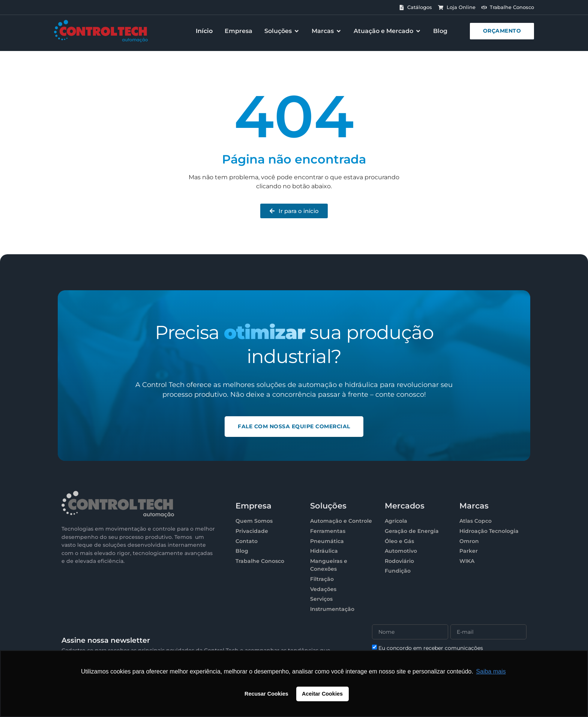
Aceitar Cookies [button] (322, 694)
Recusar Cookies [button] (266, 694)
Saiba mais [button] (491, 671)
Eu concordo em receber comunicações (431, 648)
